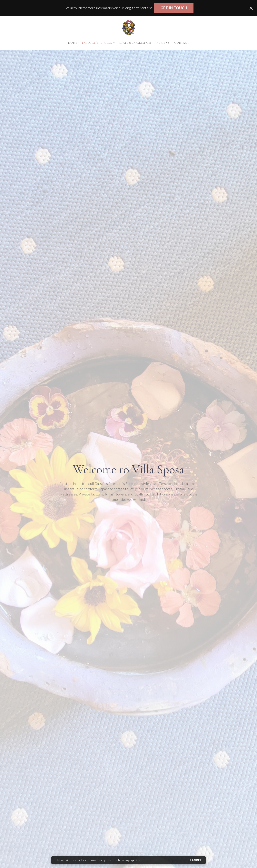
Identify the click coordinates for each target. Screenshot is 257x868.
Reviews (163, 43)
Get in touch (174, 8)
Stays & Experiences (136, 43)
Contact (182, 43)
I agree (196, 860)
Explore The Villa (97, 43)
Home (73, 43)
